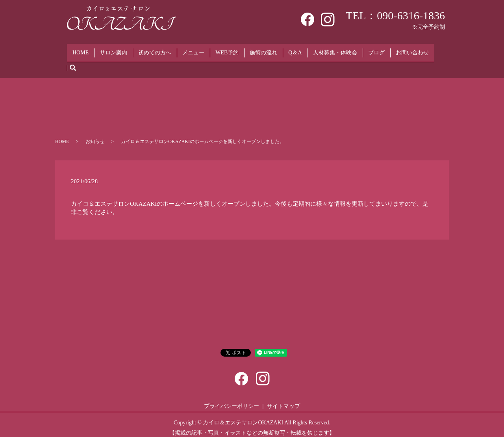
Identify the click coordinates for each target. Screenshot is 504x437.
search (73, 62)
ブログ (376, 49)
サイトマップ (283, 400)
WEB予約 (227, 49)
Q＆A (295, 49)
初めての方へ (155, 49)
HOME (81, 49)
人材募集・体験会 (335, 49)
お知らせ (95, 136)
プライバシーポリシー (232, 400)
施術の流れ (263, 49)
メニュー (193, 49)
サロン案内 (113, 49)
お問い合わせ (412, 49)
